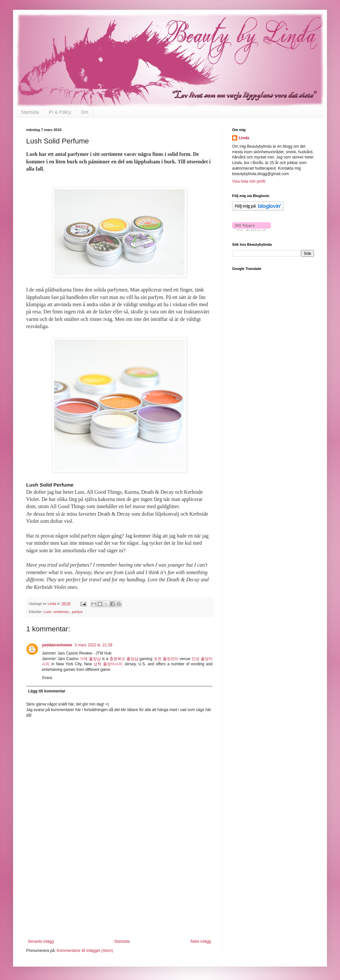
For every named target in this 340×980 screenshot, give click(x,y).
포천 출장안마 (166, 659)
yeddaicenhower (57, 645)
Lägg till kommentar (47, 691)
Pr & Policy (60, 112)
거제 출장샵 (90, 659)
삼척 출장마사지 (108, 664)
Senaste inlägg (41, 941)
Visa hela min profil (249, 181)
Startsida (30, 112)
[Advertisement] (119, 898)
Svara (47, 678)
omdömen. (62, 612)
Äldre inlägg (201, 941)
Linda (244, 138)
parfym (77, 612)
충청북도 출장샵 (124, 659)
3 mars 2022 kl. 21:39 (93, 645)
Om (85, 112)
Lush (48, 612)
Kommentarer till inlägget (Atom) (85, 951)
